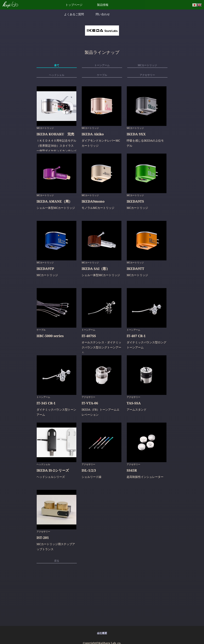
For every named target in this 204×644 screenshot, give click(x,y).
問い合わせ (134, 4)
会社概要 (102, 633)
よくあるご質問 (113, 4)
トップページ (70, 4)
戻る (57, 564)
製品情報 (91, 4)
